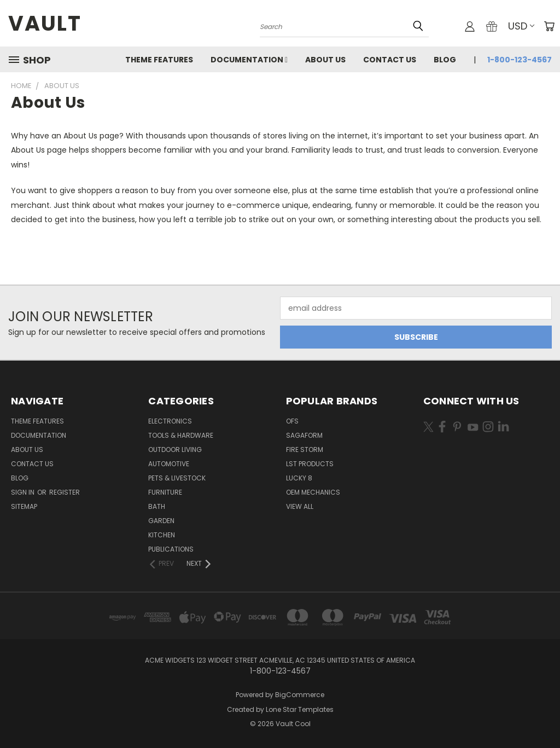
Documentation (249, 60)
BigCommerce (300, 695)
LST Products (310, 464)
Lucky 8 (299, 478)
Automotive (169, 464)
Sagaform (304, 435)
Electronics (170, 421)
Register (65, 492)
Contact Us (390, 60)
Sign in (24, 492)
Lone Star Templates (300, 709)
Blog (445, 60)
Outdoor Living (175, 450)
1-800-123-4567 (520, 60)
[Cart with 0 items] (549, 26)
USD (521, 26)
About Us (325, 60)
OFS (292, 421)
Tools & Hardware (181, 435)
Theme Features (159, 60)
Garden (161, 521)
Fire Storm (305, 450)
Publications (171, 549)
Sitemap (24, 506)
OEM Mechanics (313, 492)
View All (300, 506)
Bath (157, 506)
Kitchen (162, 535)
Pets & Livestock (177, 478)
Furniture (165, 492)
